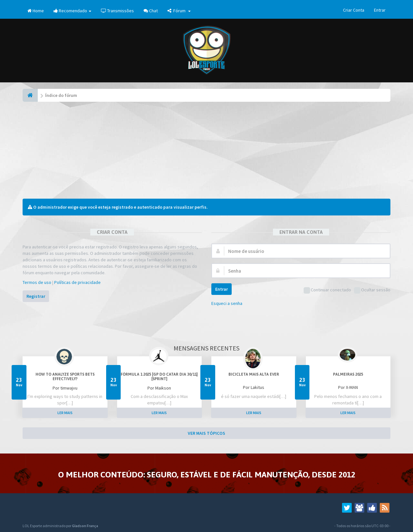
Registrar (36, 296)
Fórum (179, 11)
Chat (151, 11)
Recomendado (72, 11)
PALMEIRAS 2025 (348, 374)
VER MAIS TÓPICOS (206, 433)
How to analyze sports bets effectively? (65, 377)
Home (36, 11)
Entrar (380, 10)
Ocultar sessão (372, 290)
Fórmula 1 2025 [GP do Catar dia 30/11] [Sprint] (159, 377)
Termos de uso (37, 282)
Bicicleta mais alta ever (254, 374)
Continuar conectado (327, 290)
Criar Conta (354, 10)
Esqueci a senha (227, 303)
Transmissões (117, 11)
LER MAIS (65, 413)
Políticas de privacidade (77, 282)
